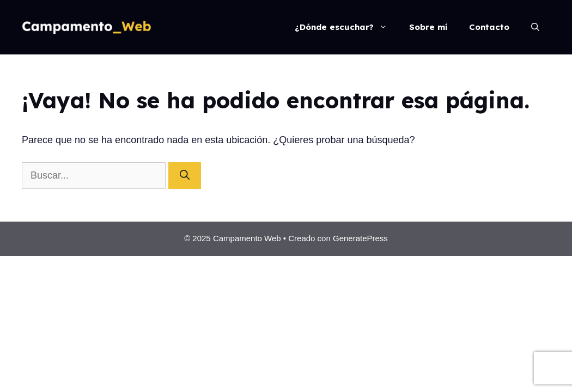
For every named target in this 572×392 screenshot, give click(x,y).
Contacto (489, 27)
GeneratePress (360, 238)
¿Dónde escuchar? (346, 27)
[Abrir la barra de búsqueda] (535, 27)
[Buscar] (185, 176)
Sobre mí (428, 27)
